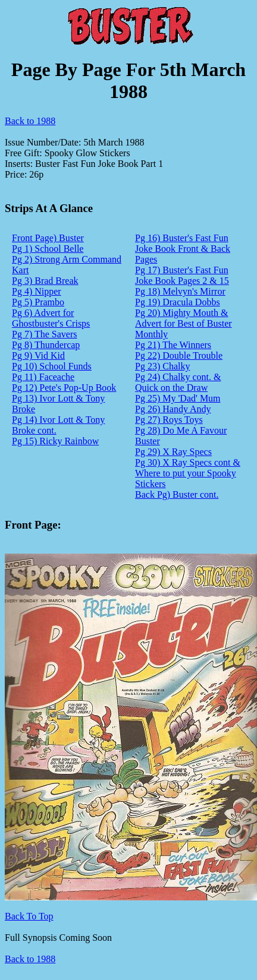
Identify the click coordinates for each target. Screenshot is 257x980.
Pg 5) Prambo (38, 302)
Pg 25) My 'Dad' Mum (178, 398)
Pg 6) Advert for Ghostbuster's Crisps (51, 318)
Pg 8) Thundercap (46, 345)
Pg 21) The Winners (173, 345)
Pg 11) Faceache (43, 377)
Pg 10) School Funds (52, 366)
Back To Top (29, 916)
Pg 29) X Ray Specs (173, 452)
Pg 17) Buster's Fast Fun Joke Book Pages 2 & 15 (182, 275)
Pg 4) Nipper (37, 291)
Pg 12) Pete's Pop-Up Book (64, 388)
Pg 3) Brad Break (45, 281)
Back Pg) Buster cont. (177, 494)
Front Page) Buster (48, 238)
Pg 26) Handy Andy (173, 409)
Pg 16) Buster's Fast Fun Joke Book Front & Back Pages (183, 249)
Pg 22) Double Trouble (179, 355)
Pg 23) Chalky (162, 366)
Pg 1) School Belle (48, 249)
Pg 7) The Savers (44, 334)
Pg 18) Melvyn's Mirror (180, 291)
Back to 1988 (30, 121)
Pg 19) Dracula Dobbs (178, 302)
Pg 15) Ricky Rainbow (55, 441)
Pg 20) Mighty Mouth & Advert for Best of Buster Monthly (184, 323)
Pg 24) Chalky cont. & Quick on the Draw (178, 382)
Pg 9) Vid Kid (38, 355)
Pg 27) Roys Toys (169, 420)
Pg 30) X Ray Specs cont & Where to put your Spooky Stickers (188, 473)
